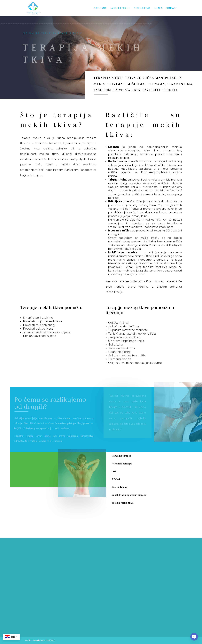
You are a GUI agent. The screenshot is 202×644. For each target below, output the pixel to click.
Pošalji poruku (126, 608)
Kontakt (171, 8)
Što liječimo (142, 8)
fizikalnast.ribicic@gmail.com (40, 624)
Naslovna (100, 8)
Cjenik (158, 8)
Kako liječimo (119, 8)
